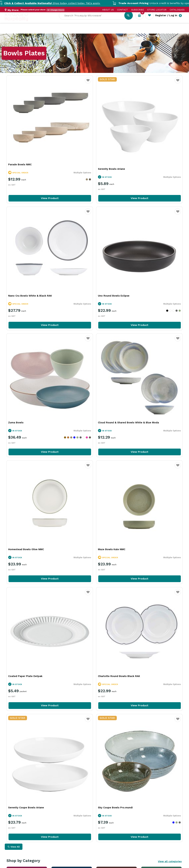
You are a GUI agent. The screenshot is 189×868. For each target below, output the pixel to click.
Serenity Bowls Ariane (81, 139)
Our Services (34, 31)
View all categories (170, 488)
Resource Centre (92, 31)
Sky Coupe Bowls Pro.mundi (145, 434)
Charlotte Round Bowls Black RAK (29, 430)
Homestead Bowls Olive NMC (26, 333)
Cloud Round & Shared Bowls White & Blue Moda (151, 238)
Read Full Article (27, 785)
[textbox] (94, 20)
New (123, 31)
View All (15, 473)
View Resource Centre (162, 692)
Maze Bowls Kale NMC (82, 333)
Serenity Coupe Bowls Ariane (86, 434)
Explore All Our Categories (94, 587)
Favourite (58, 82)
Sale (112, 31)
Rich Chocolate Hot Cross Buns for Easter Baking (92, 743)
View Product (35, 168)
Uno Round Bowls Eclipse (24, 236)
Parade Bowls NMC (20, 135)
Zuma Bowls (76, 236)
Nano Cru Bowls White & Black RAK (150, 135)
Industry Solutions (61, 31)
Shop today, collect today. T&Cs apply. (63, 3)
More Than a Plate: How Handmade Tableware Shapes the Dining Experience (34, 747)
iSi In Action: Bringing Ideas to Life (149, 743)
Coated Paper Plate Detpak (145, 333)
